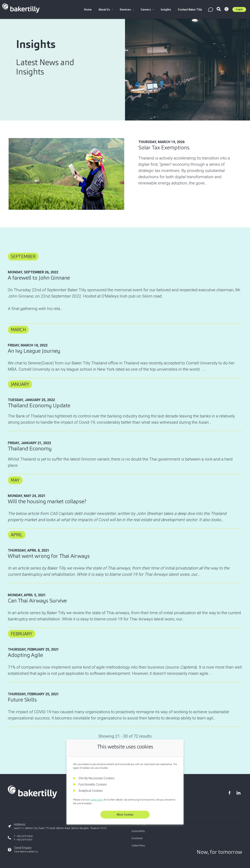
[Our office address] (57, 826)
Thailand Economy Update (39, 405)
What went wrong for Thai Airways (49, 556)
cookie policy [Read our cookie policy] (97, 800)
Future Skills (22, 700)
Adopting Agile (25, 655)
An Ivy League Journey (34, 351)
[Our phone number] (57, 838)
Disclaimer (137, 838)
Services (127, 10)
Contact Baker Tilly (190, 10)
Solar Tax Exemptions (164, 147)
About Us (106, 10)
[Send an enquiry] (57, 850)
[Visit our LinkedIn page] (238, 793)
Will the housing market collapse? (47, 501)
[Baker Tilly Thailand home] (32, 797)
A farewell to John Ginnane (39, 278)
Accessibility (138, 831)
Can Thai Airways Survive (37, 601)
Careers (147, 10)
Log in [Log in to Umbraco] (239, 9)
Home (88, 10)
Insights (166, 10)
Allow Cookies (125, 815)
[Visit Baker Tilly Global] (226, 10)
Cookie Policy (138, 846)
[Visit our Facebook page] (229, 793)
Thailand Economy (30, 449)
